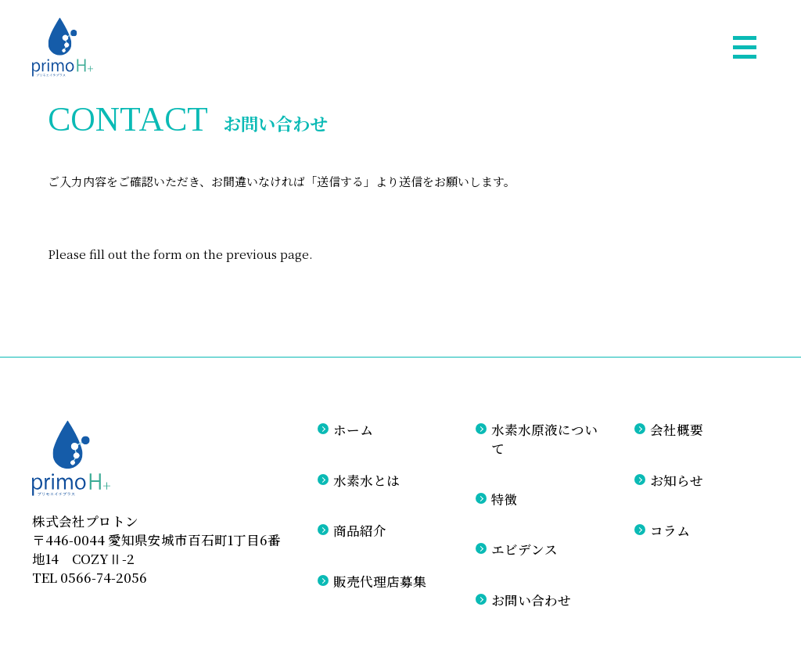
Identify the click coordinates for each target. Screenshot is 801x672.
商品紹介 (360, 530)
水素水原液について (544, 439)
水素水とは (366, 480)
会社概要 (677, 429)
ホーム (353, 429)
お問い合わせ (531, 600)
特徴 (505, 499)
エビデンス (524, 549)
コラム (670, 530)
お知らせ (677, 480)
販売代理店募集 (380, 581)
